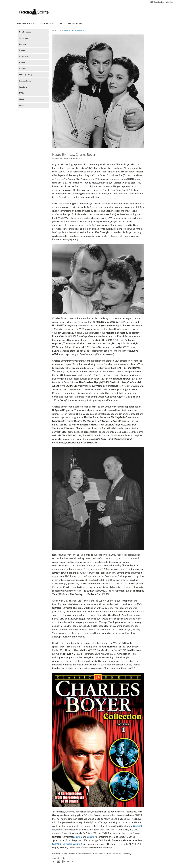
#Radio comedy (99, 854)
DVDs (22, 93)
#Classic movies (68, 854)
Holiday (22, 69)
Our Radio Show (47, 23)
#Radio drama (112, 854)
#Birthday (56, 854)
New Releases (25, 32)
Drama (22, 50)
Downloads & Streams (27, 23)
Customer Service (75, 23)
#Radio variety (125, 854)
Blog (60, 23)
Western (23, 87)
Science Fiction (26, 81)
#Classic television (84, 854)
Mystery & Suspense (28, 75)
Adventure (24, 38)
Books (22, 105)
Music (22, 99)
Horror (22, 62)
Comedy (23, 44)
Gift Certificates (157, 2)
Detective (23, 56)
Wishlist (169, 2)
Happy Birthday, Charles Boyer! (74, 30)
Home (54, 30)
